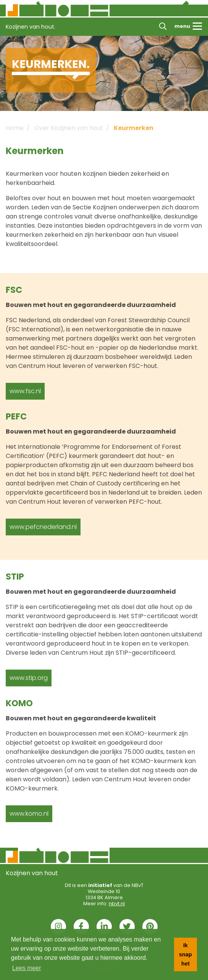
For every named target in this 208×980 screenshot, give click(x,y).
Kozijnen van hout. (31, 27)
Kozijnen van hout (32, 873)
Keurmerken (134, 128)
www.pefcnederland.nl (43, 527)
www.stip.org (29, 678)
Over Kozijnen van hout (69, 128)
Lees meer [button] (27, 968)
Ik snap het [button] (185, 954)
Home (15, 128)
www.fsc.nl (25, 391)
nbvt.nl (117, 904)
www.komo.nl (29, 814)
